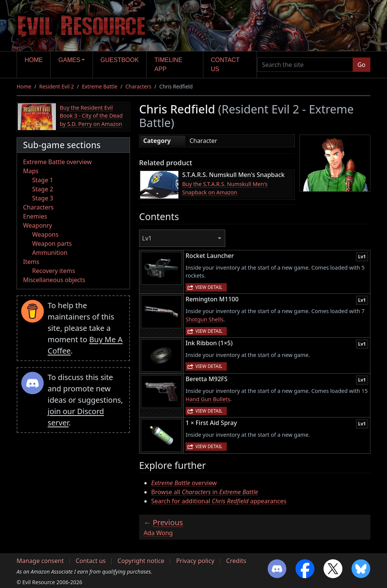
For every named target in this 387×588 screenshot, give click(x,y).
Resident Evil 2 (57, 86)
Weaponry (38, 225)
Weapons (45, 234)
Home (34, 60)
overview (184, 483)
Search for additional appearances (219, 501)
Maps (31, 171)
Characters (139, 86)
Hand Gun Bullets (208, 399)
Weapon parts (52, 244)
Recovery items (54, 271)
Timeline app (169, 64)
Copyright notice (141, 561)
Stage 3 (43, 198)
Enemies (35, 216)
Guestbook (120, 60)
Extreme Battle (100, 86)
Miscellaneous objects (54, 280)
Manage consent (40, 561)
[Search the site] (305, 65)
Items (31, 262)
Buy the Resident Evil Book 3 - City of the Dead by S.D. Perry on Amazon (91, 116)
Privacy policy (195, 561)
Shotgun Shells (204, 319)
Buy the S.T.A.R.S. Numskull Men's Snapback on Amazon (225, 188)
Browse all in (205, 492)
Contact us (225, 64)
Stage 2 (43, 189)
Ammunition (50, 253)
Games (70, 60)
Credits (236, 561)
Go (361, 65)
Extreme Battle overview (57, 162)
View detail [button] (209, 287)
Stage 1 (43, 180)
